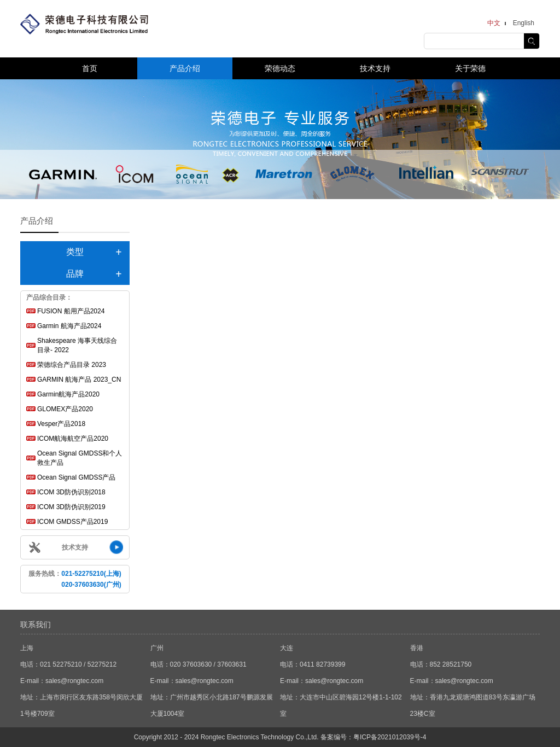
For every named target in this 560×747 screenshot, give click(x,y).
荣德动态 (280, 68)
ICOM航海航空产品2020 (73, 439)
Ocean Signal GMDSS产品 (76, 477)
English (524, 23)
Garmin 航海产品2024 (69, 326)
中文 (494, 23)
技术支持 (375, 68)
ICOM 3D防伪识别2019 (71, 507)
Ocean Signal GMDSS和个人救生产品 (80, 458)
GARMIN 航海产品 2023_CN (79, 380)
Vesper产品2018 (61, 424)
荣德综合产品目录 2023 (72, 365)
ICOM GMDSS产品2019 (72, 522)
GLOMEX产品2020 (65, 409)
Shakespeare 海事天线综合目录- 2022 (77, 345)
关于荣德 (470, 68)
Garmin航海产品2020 (68, 394)
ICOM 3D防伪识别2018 (71, 492)
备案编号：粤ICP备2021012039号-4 (373, 737)
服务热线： (75, 579)
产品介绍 (185, 68)
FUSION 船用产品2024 (71, 311)
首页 (90, 68)
